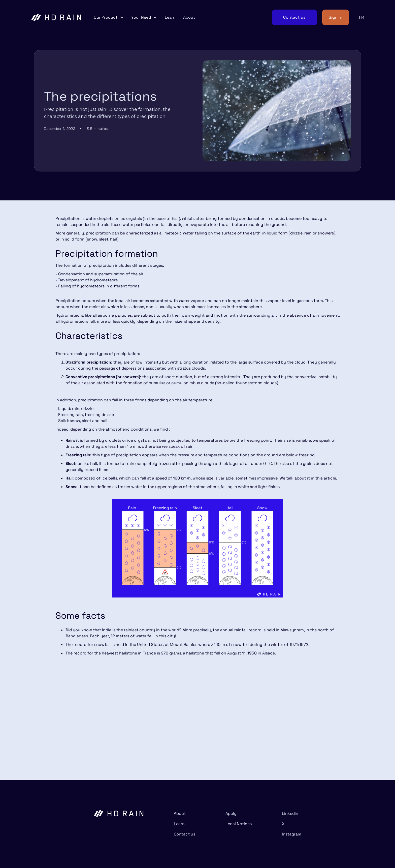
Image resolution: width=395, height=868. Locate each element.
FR (361, 17)
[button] (109, 17)
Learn (170, 17)
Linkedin (290, 813)
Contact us (185, 834)
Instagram (292, 834)
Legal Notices (239, 824)
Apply (231, 813)
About (189, 17)
